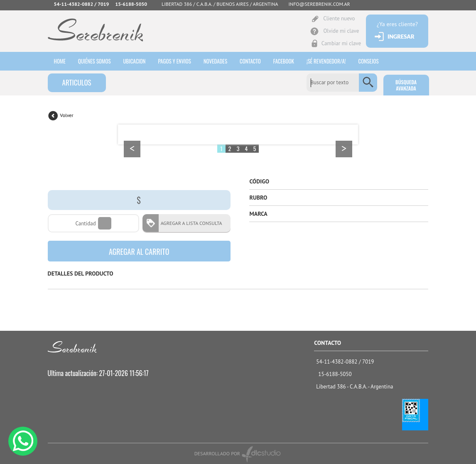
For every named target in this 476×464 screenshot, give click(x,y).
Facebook (284, 61)
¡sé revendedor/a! (326, 61)
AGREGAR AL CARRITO (139, 252)
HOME (60, 61)
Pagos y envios (174, 61)
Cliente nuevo (339, 18)
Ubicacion (135, 61)
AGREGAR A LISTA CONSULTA (189, 223)
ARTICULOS (77, 82)
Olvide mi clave (341, 31)
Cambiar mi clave (341, 43)
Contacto (250, 61)
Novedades (215, 61)
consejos (369, 61)
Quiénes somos (94, 61)
